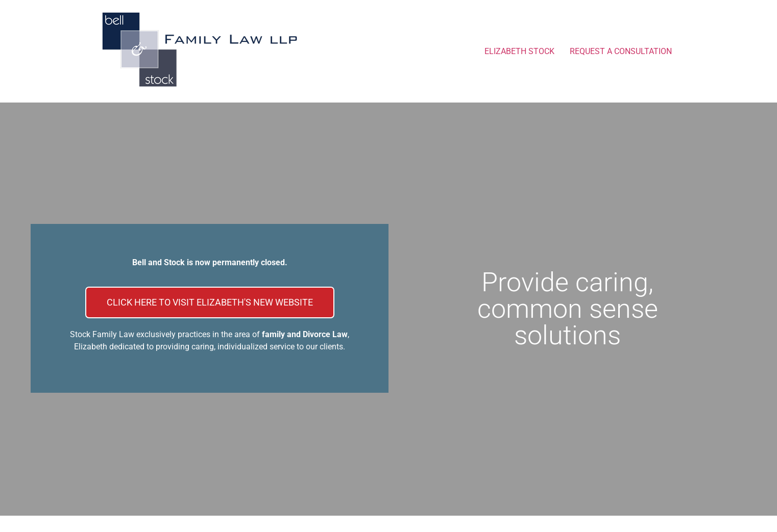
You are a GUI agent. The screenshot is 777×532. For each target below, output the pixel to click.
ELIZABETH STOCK (519, 51)
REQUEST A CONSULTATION (621, 51)
